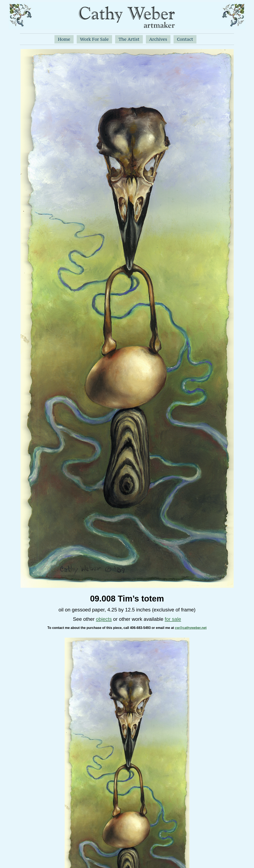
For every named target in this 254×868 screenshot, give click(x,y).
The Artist (129, 39)
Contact (185, 39)
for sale (173, 619)
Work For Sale (94, 39)
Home (64, 39)
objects (104, 619)
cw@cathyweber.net (191, 628)
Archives (158, 39)
